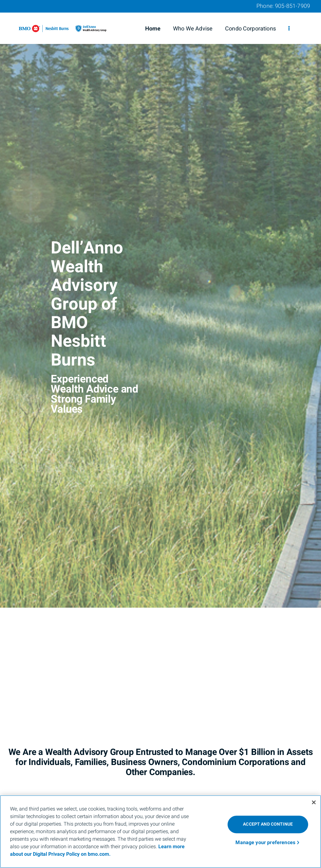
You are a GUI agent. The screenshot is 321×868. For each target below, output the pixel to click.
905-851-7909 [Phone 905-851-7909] (292, 6)
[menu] (289, 29)
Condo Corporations (250, 29)
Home (153, 29)
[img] (160, 304)
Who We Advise (193, 29)
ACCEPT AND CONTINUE (268, 824)
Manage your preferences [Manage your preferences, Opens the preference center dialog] (265, 843)
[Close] (314, 802)
